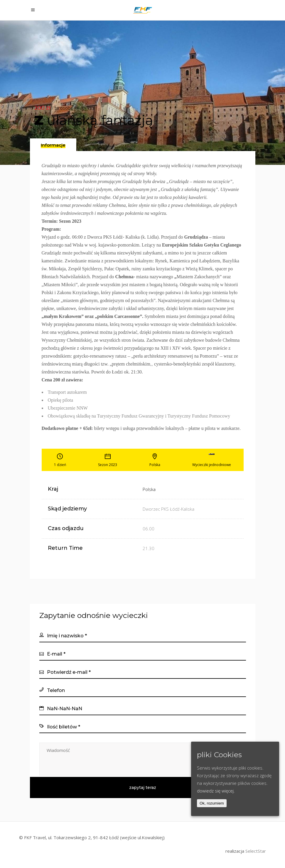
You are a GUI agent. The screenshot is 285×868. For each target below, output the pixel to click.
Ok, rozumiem (212, 803)
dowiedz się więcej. (216, 791)
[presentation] (53, 145)
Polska (149, 489)
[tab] (53, 145)
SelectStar (256, 851)
